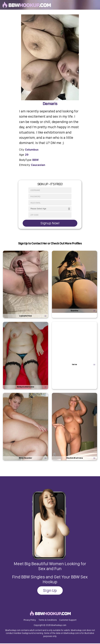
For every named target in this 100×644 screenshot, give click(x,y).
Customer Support (68, 620)
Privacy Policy (30, 620)
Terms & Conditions (48, 620)
